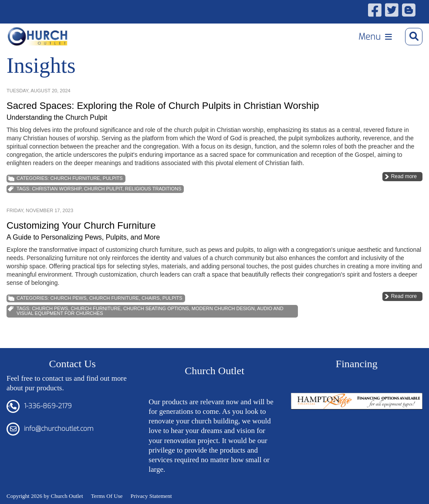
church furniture (96, 308)
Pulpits (113, 178)
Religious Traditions (153, 189)
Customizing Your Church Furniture (81, 225)
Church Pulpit (103, 189)
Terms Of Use (107, 496)
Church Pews (68, 298)
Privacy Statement (151, 496)
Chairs (151, 298)
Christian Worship (56, 189)
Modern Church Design (223, 308)
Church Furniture (75, 178)
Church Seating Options (156, 308)
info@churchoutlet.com (59, 429)
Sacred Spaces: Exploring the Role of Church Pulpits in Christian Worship (163, 106)
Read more (404, 176)
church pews (50, 308)
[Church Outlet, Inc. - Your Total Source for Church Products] (38, 37)
